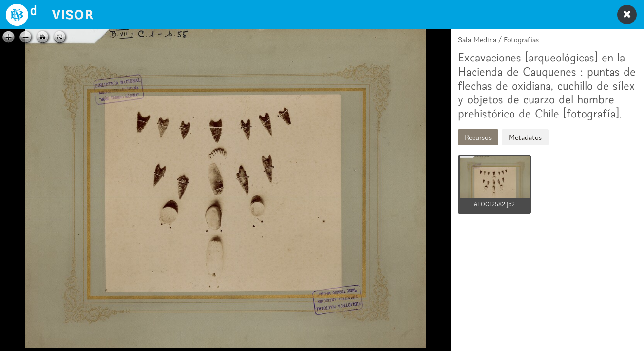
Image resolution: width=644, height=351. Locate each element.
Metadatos (525, 137)
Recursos (478, 137)
